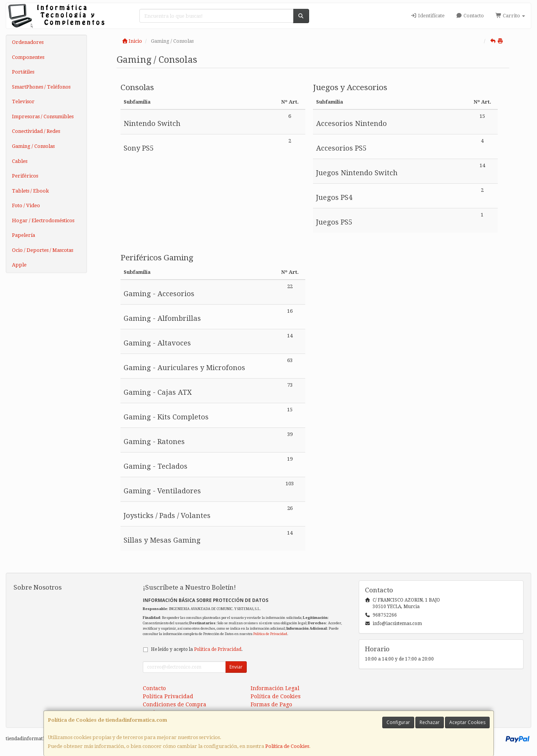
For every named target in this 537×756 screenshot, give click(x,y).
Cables (20, 161)
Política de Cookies (287, 746)
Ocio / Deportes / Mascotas (43, 250)
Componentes (28, 57)
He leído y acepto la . (197, 649)
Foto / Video (26, 205)
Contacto (470, 16)
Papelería (23, 235)
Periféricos (25, 176)
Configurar (398, 722)
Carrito (510, 16)
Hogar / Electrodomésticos (43, 220)
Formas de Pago (271, 704)
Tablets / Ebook (30, 191)
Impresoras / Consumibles (43, 117)
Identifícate (427, 16)
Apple (19, 265)
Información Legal (275, 688)
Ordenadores (28, 42)
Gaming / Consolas (33, 146)
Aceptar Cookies (467, 722)
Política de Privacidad (270, 634)
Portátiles (23, 72)
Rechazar (430, 722)
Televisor (23, 101)
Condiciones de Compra (175, 704)
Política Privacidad (168, 696)
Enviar (236, 667)
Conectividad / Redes (36, 131)
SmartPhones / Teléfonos (41, 87)
